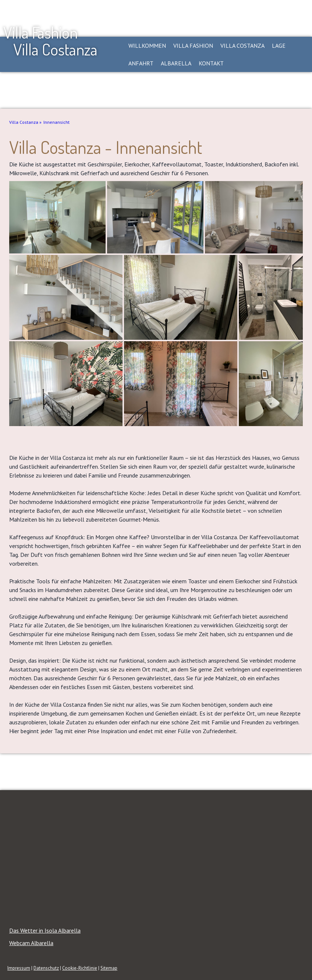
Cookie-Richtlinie (80, 968)
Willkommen (147, 46)
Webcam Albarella (31, 943)
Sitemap (109, 968)
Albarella (176, 63)
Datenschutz (46, 968)
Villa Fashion (193, 46)
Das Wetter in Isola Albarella (45, 930)
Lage (279, 46)
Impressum (19, 968)
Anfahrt (141, 63)
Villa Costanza (242, 46)
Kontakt (211, 63)
